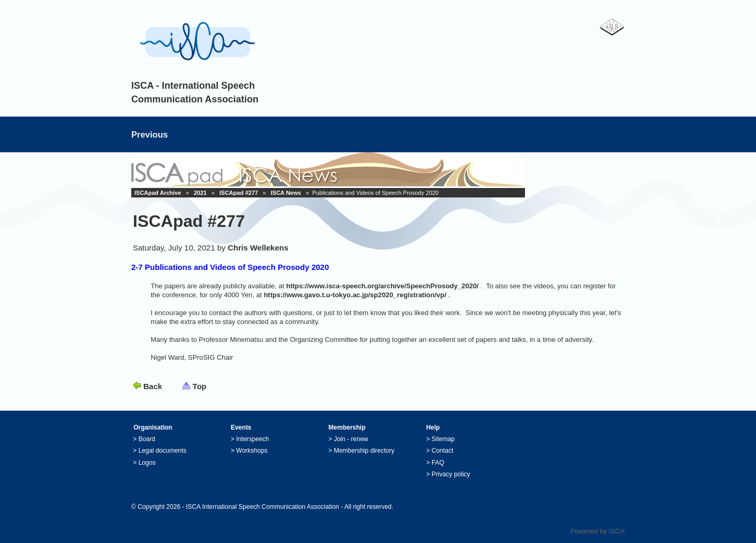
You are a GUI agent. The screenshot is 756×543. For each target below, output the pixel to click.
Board (147, 439)
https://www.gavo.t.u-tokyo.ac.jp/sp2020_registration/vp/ (355, 295)
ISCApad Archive (158, 193)
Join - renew (351, 439)
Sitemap (443, 439)
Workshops (252, 451)
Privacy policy (451, 474)
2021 (200, 193)
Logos (147, 463)
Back (153, 386)
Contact (442, 451)
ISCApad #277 (239, 193)
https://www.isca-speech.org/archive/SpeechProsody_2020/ (382, 286)
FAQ (438, 463)
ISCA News (286, 193)
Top (199, 386)
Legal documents (162, 451)
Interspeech (253, 439)
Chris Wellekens (258, 248)
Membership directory (364, 451)
